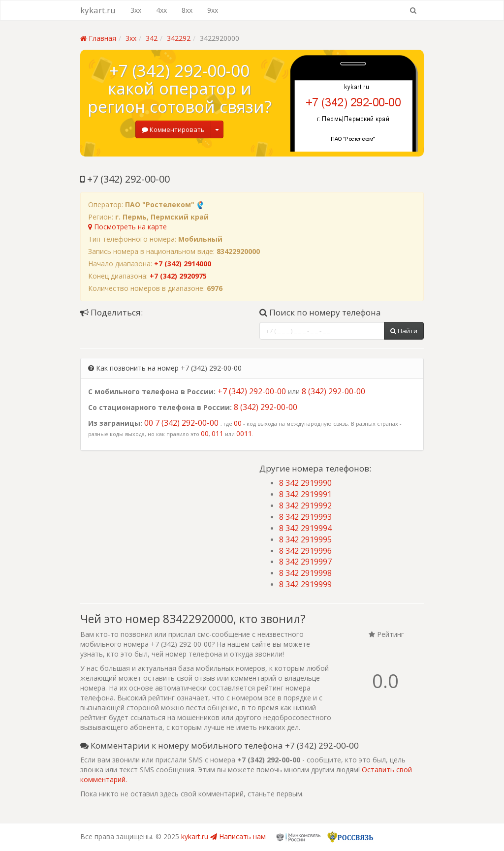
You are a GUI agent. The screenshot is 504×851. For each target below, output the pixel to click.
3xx (136, 10)
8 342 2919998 (305, 573)
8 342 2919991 (305, 494)
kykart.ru (98, 10)
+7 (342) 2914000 (183, 264)
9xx (213, 10)
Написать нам (238, 836)
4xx (161, 10)
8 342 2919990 (305, 483)
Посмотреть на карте (127, 227)
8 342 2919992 (305, 505)
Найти (404, 331)
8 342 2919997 (305, 562)
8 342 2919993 (305, 517)
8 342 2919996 (305, 551)
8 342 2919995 (305, 539)
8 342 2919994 (305, 528)
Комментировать (173, 129)
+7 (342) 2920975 (178, 276)
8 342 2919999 (305, 584)
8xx (187, 10)
